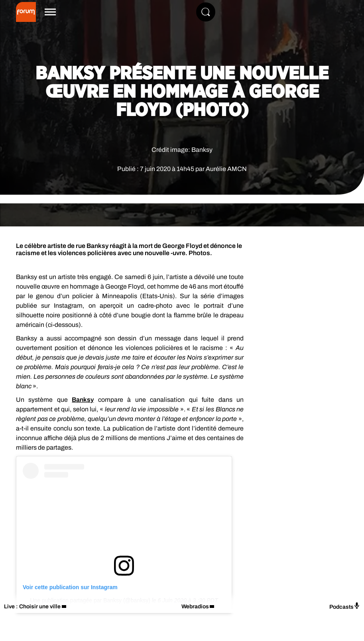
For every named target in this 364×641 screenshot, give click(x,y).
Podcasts (345, 606)
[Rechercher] (206, 12)
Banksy (83, 400)
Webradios (195, 607)
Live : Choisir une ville (32, 607)
